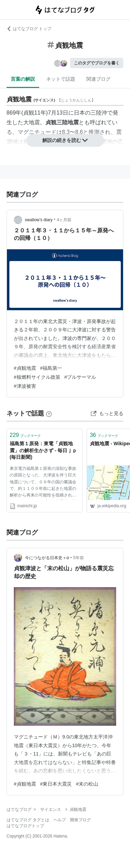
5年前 (79, 558)
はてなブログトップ (25, 826)
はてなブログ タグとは (28, 820)
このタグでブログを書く (97, 63)
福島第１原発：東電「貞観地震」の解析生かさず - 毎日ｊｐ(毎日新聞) (43, 450)
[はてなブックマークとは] (49, 413)
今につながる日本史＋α (47, 558)
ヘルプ (60, 820)
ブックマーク (25, 435)
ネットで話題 (61, 79)
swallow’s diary (39, 220)
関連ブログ (98, 79)
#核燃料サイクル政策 (37, 377)
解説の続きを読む (65, 140)
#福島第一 (51, 368)
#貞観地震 (25, 368)
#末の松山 (87, 784)
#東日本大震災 (56, 784)
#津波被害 (25, 386)
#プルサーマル (80, 377)
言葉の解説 (23, 79)
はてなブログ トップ (29, 29)
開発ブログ (80, 820)
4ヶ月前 (64, 220)
